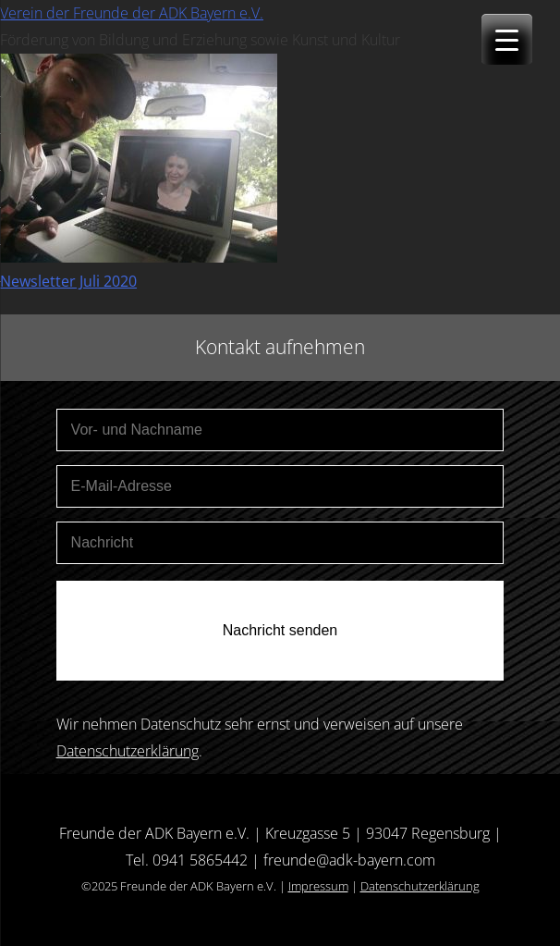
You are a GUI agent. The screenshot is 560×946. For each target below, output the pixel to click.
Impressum (318, 886)
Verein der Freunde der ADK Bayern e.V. (132, 13)
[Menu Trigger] (507, 39)
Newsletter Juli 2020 (68, 281)
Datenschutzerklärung (128, 751)
